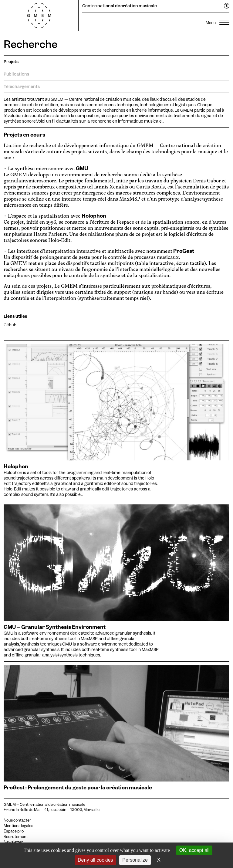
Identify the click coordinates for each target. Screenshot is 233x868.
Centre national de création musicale (120, 6)
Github (10, 325)
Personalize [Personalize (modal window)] (135, 860)
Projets (11, 62)
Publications (16, 74)
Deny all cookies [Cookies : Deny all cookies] (95, 860)
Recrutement (16, 837)
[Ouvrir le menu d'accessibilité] (227, 6)
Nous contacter (17, 820)
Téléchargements (22, 86)
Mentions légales (18, 826)
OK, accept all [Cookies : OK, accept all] (194, 850)
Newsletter (13, 842)
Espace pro (14, 831)
